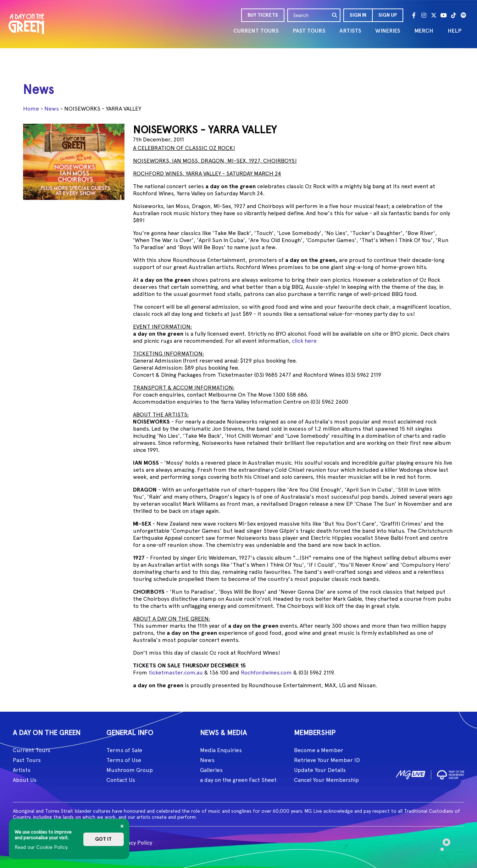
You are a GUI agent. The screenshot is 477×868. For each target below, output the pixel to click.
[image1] (411, 774)
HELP (454, 31)
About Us (25, 780)
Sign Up (388, 15)
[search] (335, 15)
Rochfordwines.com (266, 673)
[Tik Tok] (454, 15)
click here (304, 341)
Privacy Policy (135, 843)
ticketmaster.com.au (176, 673)
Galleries (211, 770)
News (52, 109)
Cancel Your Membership (326, 780)
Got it (103, 839)
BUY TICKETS (263, 15)
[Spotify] (464, 15)
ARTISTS (350, 31)
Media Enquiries (221, 750)
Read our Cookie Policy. (41, 847)
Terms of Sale (124, 750)
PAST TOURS (309, 31)
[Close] (122, 826)
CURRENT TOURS (256, 31)
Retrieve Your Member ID (327, 760)
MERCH (424, 31)
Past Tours (27, 760)
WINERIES (388, 31)
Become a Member (319, 750)
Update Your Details (320, 770)
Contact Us (121, 780)
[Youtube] (444, 15)
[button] (358, 15)
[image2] (451, 774)
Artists (22, 770)
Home (31, 109)
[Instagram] (424, 15)
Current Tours (32, 750)
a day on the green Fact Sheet (238, 780)
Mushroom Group (130, 770)
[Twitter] (434, 15)
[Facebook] (414, 15)
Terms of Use (124, 760)
